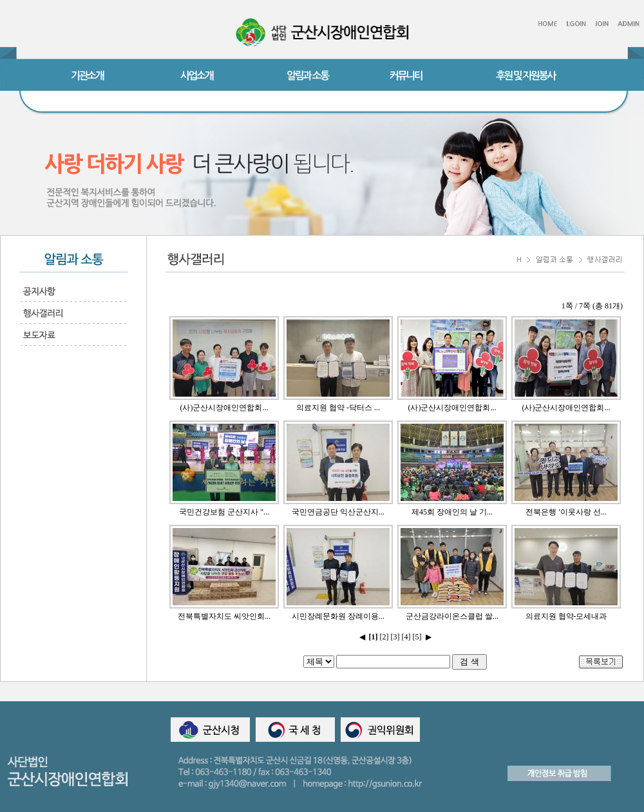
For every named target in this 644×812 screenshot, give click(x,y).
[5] (417, 637)
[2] (384, 637)
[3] (395, 637)
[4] (406, 637)
